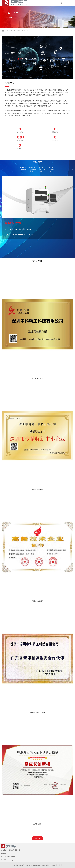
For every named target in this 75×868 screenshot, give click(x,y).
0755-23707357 (12, 857)
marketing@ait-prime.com (15, 860)
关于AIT (19, 31)
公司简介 (26, 31)
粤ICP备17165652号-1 (19, 865)
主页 (14, 31)
